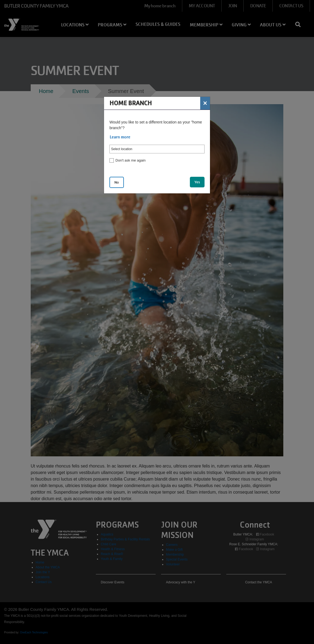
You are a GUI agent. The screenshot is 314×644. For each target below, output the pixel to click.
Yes (197, 182)
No (117, 182)
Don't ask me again (131, 160)
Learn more (120, 137)
